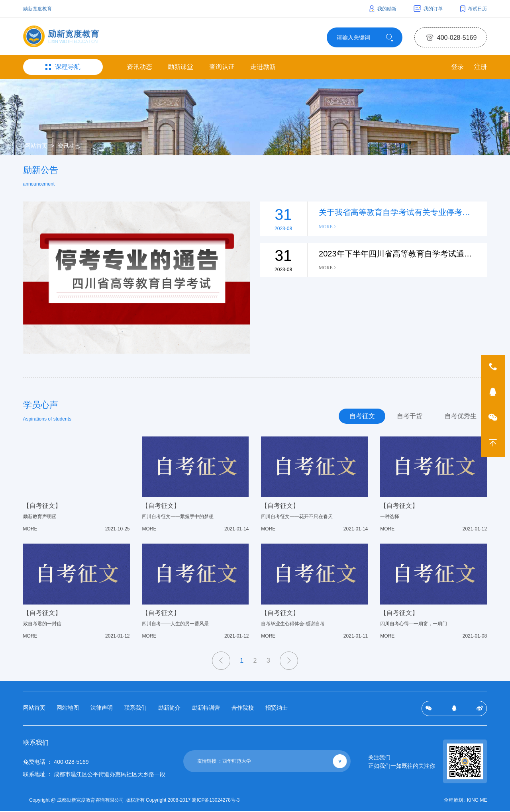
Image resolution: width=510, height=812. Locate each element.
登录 (456, 69)
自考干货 (406, 418)
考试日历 (474, 9)
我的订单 (428, 9)
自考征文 (357, 418)
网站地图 (68, 710)
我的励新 (383, 9)
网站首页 (36, 148)
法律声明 (102, 710)
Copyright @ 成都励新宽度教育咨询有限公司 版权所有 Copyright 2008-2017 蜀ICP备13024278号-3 (136, 802)
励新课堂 (180, 69)
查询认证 (222, 69)
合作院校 (243, 710)
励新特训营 (206, 710)
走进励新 (263, 69)
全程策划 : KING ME (466, 802)
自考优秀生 (459, 418)
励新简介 (169, 710)
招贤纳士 (277, 710)
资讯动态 (139, 69)
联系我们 (135, 710)
